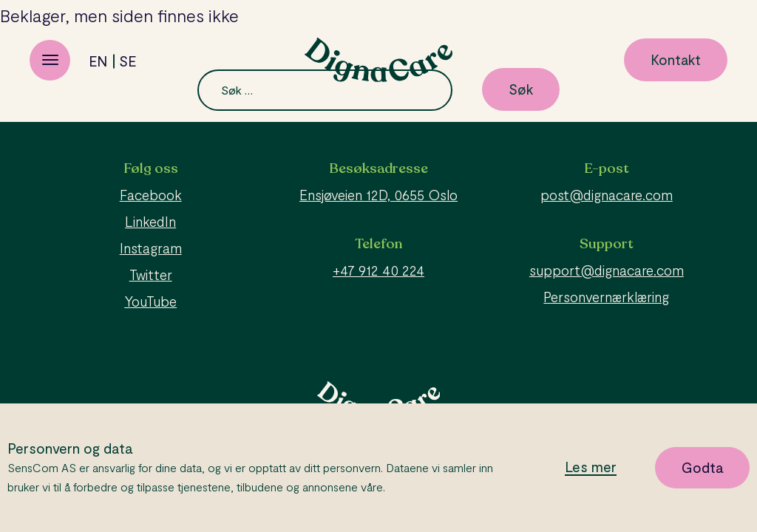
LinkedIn (150, 221)
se (128, 61)
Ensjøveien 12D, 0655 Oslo (378, 195)
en (98, 61)
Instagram (151, 248)
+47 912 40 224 (378, 270)
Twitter (151, 274)
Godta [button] (702, 467)
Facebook (151, 195)
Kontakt (676, 59)
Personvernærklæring (606, 297)
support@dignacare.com (607, 270)
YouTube (150, 301)
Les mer (591, 467)
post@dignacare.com (607, 195)
